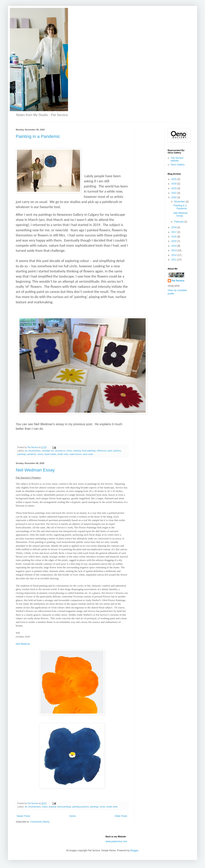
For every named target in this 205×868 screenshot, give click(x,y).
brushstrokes (34, 451)
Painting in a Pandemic (38, 136)
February (179, 222)
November (180, 202)
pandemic (32, 454)
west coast (88, 454)
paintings (22, 454)
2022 (174, 193)
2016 (174, 237)
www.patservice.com (116, 841)
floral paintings (89, 451)
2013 (174, 250)
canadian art (48, 451)
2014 (174, 246)
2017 (174, 232)
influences (102, 451)
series (40, 454)
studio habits (50, 454)
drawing (77, 451)
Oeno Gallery (178, 165)
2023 (174, 188)
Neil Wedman (23, 644)
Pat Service (178, 281)
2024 (174, 184)
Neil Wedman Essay (35, 470)
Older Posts (121, 816)
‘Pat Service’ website (177, 159)
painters (117, 451)
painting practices (81, 807)
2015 (174, 241)
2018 (174, 227)
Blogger (134, 850)
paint (110, 451)
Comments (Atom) (40, 822)
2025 (174, 179)
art (26, 451)
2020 (174, 197)
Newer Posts (23, 816)
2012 (174, 255)
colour (69, 451)
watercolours (76, 454)
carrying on (60, 451)
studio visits (63, 454)
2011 (174, 260)
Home (73, 816)
